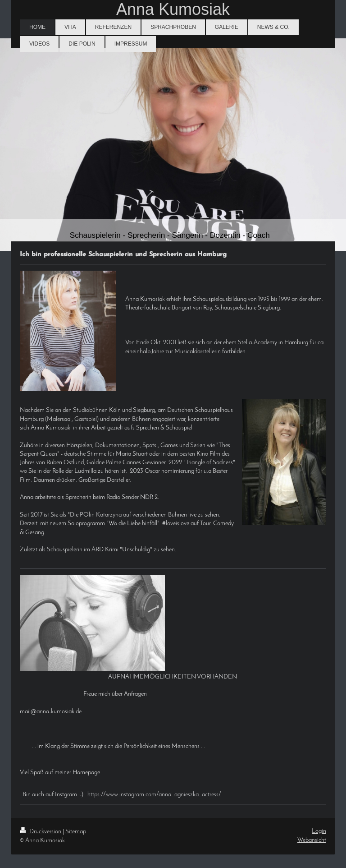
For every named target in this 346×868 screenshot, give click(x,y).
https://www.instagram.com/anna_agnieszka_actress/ (154, 795)
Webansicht (312, 840)
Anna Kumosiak (173, 9)
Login (319, 831)
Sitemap (76, 832)
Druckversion (41, 832)
